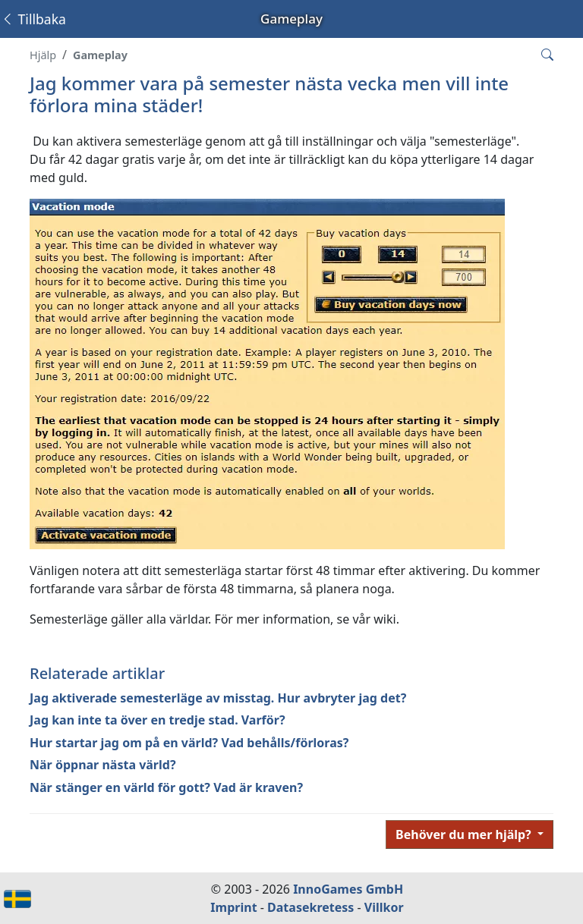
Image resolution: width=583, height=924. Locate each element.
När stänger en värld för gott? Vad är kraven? (166, 787)
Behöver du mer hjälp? (465, 834)
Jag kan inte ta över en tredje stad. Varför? (158, 720)
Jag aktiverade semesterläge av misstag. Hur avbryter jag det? (218, 698)
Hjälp (43, 55)
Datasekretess (310, 907)
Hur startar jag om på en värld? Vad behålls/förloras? (189, 743)
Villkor (384, 907)
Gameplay (100, 55)
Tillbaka (33, 19)
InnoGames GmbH (348, 889)
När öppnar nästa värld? (103, 765)
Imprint (233, 907)
